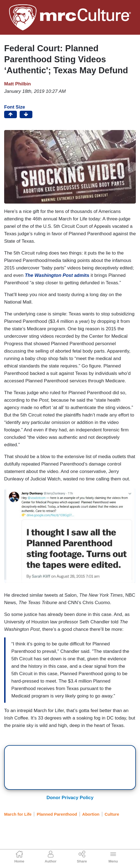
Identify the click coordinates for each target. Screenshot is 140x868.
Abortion (91, 814)
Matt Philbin (17, 84)
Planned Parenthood (57, 814)
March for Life (18, 814)
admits (57, 275)
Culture (112, 814)
